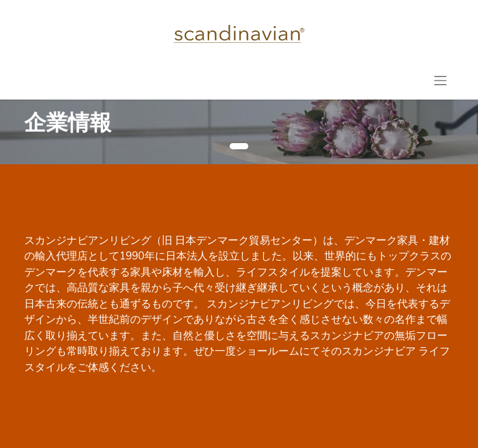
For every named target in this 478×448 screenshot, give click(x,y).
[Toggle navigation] (441, 81)
